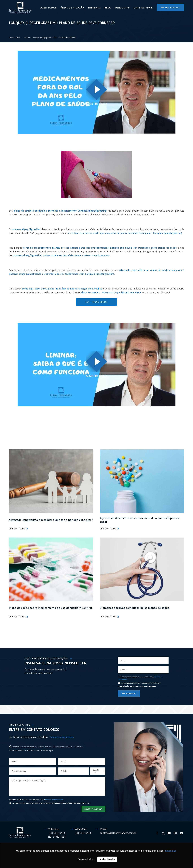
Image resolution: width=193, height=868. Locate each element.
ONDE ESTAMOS (143, 8)
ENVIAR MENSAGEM (93, 809)
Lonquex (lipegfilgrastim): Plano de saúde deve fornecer (55, 38)
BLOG (108, 8)
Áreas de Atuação (72, 8)
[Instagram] (175, 833)
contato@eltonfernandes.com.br (118, 833)
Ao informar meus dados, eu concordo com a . (140, 678)
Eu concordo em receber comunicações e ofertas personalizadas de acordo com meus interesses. (139, 685)
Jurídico (27, 38)
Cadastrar (131, 693)
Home (11, 38)
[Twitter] (163, 833)
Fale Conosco (173, 8)
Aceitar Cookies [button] (107, 859)
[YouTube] (169, 833)
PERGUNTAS (122, 8)
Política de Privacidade (54, 799)
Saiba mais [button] (171, 851)
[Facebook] (157, 833)
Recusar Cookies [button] (86, 859)
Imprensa (94, 8)
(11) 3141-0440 (57, 833)
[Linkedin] (181, 833)
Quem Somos (48, 8)
